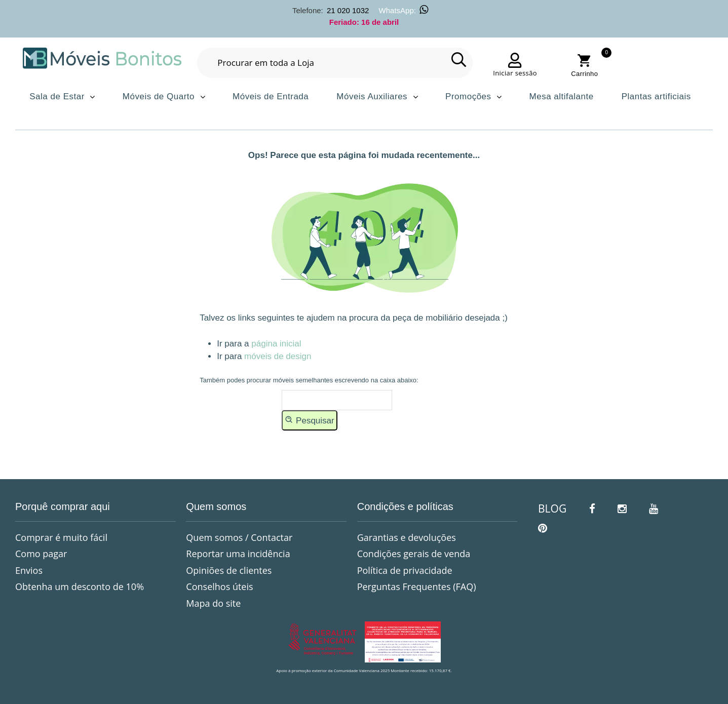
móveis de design (278, 356)
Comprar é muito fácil (61, 537)
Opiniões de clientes (229, 570)
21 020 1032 (348, 10)
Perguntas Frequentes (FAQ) (417, 586)
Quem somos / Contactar (239, 537)
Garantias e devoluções (407, 537)
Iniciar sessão (515, 73)
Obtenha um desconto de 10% (80, 586)
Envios (29, 570)
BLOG (552, 509)
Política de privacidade (405, 570)
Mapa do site (213, 603)
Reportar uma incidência (238, 554)
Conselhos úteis (219, 586)
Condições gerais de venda (414, 554)
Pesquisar (309, 420)
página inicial (276, 344)
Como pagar (41, 554)
